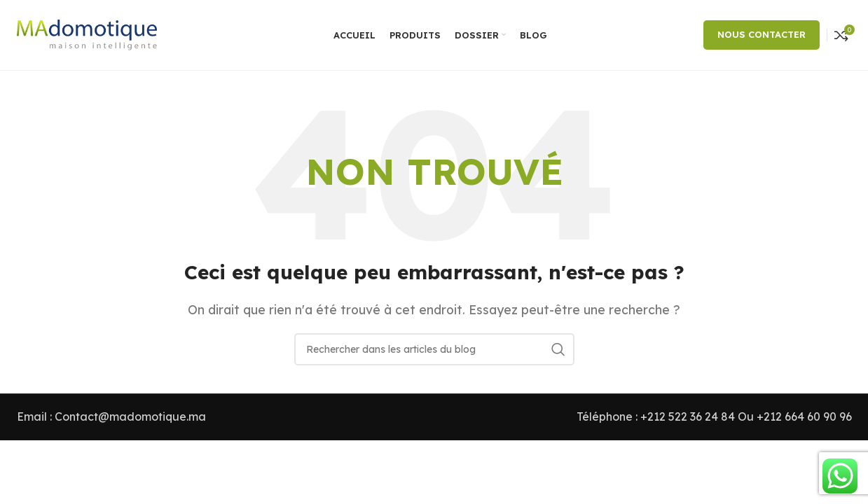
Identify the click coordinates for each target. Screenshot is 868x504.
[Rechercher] (434, 349)
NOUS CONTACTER (762, 34)
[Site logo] (87, 34)
